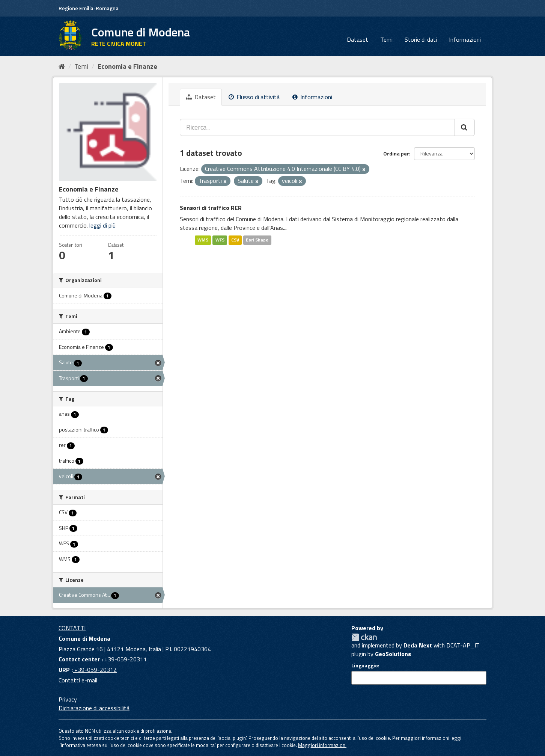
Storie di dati (421, 39)
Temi (386, 39)
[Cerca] (465, 127)
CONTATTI (72, 628)
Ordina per (396, 153)
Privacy (68, 699)
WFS (220, 240)
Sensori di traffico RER (211, 208)
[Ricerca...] (317, 127)
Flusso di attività (254, 97)
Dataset (358, 39)
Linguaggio (365, 665)
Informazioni (465, 39)
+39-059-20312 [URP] (95, 670)
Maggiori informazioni (322, 745)
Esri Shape (257, 240)
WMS (203, 240)
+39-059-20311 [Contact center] (125, 659)
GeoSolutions (393, 654)
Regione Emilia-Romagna (89, 8)
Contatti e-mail (78, 680)
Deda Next (418, 645)
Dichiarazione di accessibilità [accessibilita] (94, 708)
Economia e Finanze (127, 66)
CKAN (364, 637)
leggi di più (102, 225)
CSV (235, 240)
